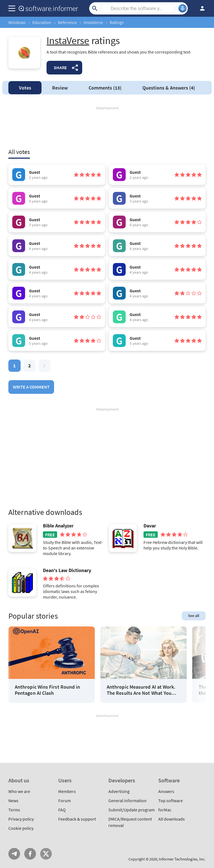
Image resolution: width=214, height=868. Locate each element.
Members (67, 791)
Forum (65, 801)
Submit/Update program (132, 810)
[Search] (138, 8)
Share (60, 67)
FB (30, 854)
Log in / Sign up (200, 8)
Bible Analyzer (58, 526)
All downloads (172, 819)
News (13, 801)
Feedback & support (77, 819)
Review (60, 88)
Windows (17, 22)
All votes (19, 152)
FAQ (62, 810)
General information (127, 801)
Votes (25, 88)
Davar (150, 526)
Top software (171, 801)
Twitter (46, 854)
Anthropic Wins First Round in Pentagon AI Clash (47, 690)
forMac (165, 810)
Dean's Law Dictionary (67, 570)
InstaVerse (93, 22)
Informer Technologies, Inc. (182, 859)
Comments (105, 88)
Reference (67, 22)
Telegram (14, 854)
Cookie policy (21, 828)
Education (42, 22)
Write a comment (31, 387)
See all (194, 616)
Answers (169, 88)
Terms (14, 810)
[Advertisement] (107, 127)
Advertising (119, 791)
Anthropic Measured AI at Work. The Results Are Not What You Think (141, 690)
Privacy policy (21, 819)
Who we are (19, 791)
